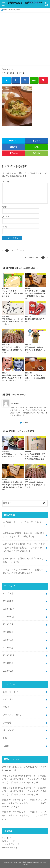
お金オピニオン (10, 691)
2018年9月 (8, 663)
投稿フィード (9, 841)
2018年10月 (9, 655)
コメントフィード (11, 844)
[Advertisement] (25, 38)
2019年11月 (9, 617)
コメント (6, 182)
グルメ (6, 707)
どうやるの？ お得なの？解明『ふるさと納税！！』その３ (23, 560)
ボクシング (8, 730)
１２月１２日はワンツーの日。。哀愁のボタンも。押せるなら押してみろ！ (23, 571)
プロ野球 (7, 723)
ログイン (6, 838)
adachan (15, 403)
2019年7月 (8, 632)
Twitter (25, 423)
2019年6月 (8, 640)
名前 (5, 207)
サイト (5, 227)
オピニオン (8, 699)
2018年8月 (8, 671)
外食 (5, 738)
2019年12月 (9, 609)
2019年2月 (8, 648)
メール (6, 217)
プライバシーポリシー (13, 715)
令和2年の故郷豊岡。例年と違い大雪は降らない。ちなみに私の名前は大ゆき (24, 535)
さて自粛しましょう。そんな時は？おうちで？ (23, 524)
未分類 (6, 746)
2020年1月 (8, 601)
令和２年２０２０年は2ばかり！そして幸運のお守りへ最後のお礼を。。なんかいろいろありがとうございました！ (24, 547)
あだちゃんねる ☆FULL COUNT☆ (27, 862)
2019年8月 (8, 624)
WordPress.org (9, 847)
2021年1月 (8, 593)
